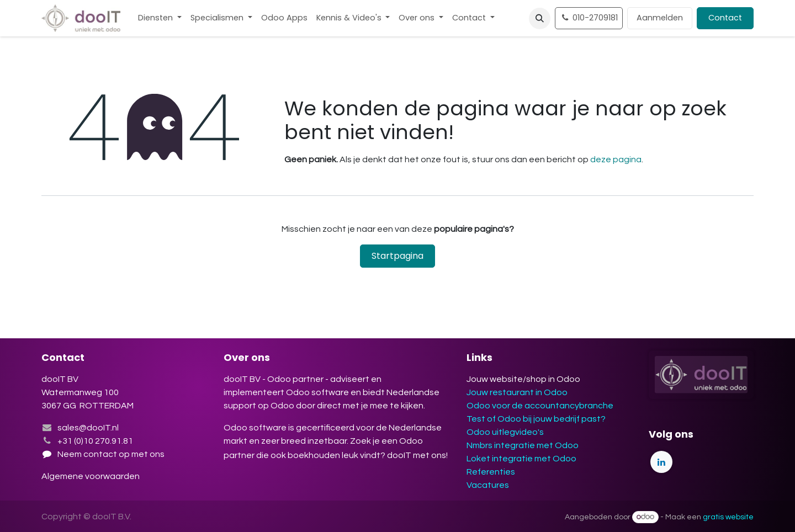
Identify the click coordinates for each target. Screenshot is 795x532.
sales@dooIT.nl (88, 428)
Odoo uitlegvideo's (505, 432)
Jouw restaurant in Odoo (517, 392)
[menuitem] (160, 18)
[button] (540, 18)
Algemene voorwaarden (91, 476)
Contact (725, 18)
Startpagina (397, 256)
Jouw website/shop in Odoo (523, 379)
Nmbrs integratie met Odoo (523, 445)
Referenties (491, 472)
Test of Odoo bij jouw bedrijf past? (536, 419)
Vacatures (488, 485)
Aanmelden (660, 18)
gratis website (728, 517)
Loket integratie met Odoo (521, 459)
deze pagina (616, 159)
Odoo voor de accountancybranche (540, 406)
